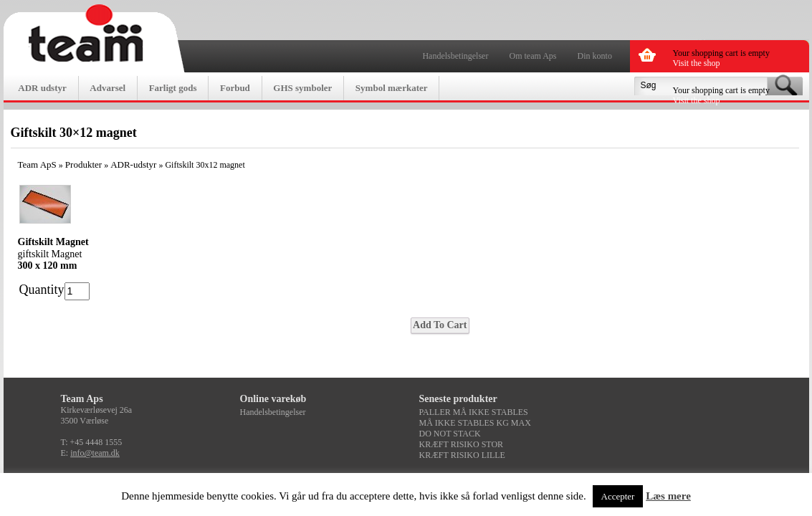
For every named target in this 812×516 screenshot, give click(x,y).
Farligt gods (173, 88)
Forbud (235, 88)
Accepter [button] (618, 496)
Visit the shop (697, 63)
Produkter (83, 164)
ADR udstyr (42, 88)
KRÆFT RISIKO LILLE (462, 455)
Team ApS (37, 164)
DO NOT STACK (450, 434)
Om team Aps (533, 56)
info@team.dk (95, 453)
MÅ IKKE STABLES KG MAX (475, 423)
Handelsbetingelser (455, 56)
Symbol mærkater (392, 88)
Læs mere (668, 496)
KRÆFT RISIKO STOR (462, 444)
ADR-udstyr (133, 164)
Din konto (595, 56)
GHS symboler (302, 88)
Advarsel (108, 88)
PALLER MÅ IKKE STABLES (474, 412)
